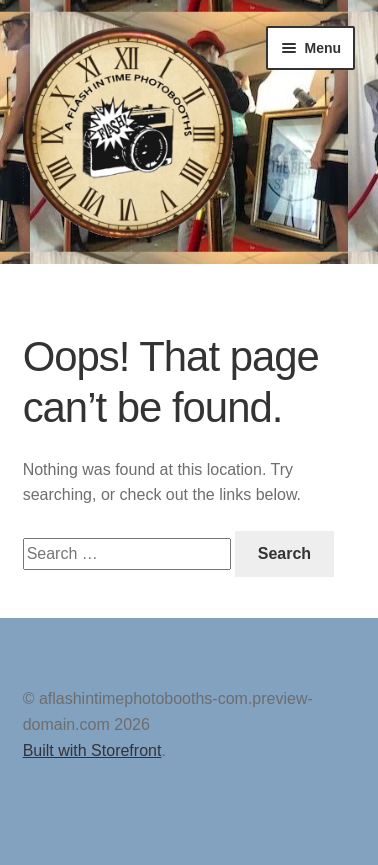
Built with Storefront (92, 750)
